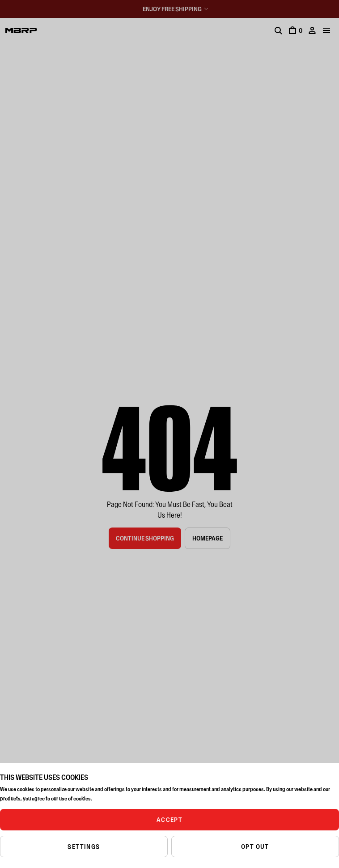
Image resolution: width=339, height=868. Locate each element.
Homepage (208, 538)
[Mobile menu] (326, 30)
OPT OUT (255, 847)
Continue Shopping (145, 538)
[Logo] (21, 30)
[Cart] (295, 30)
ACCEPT (169, 820)
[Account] (312, 30)
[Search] (278, 30)
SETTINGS (84, 847)
